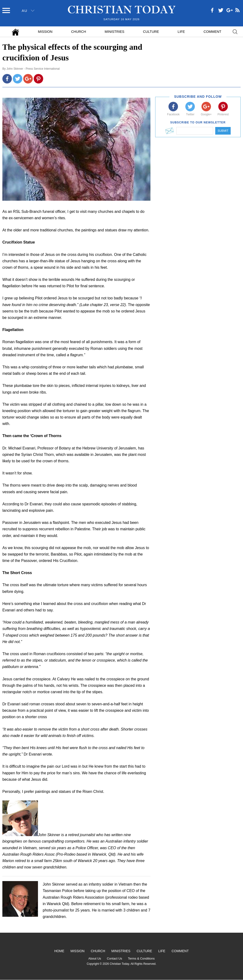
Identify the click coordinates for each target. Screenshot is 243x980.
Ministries (114, 32)
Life (181, 32)
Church (79, 32)
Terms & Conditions (141, 958)
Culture (151, 32)
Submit (223, 131)
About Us (95, 958)
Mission (45, 32)
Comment (213, 32)
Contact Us (114, 958)
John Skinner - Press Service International (33, 69)
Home (59, 951)
